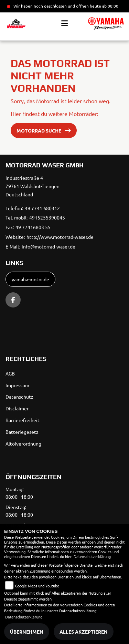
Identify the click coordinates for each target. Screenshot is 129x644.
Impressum (17, 385)
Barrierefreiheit (23, 420)
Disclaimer (17, 408)
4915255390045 (47, 217)
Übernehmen (27, 632)
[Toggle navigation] (64, 23)
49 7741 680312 (42, 208)
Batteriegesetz (22, 432)
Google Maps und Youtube (37, 586)
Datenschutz (19, 397)
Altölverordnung (23, 443)
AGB (10, 373)
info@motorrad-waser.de (49, 246)
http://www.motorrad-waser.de (60, 237)
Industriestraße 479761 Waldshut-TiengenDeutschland (33, 186)
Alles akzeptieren (84, 632)
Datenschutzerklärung (92, 556)
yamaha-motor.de (30, 279)
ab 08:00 (110, 6)
